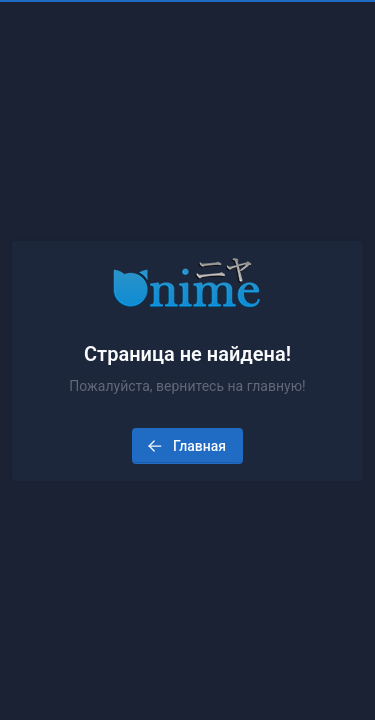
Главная (185, 446)
